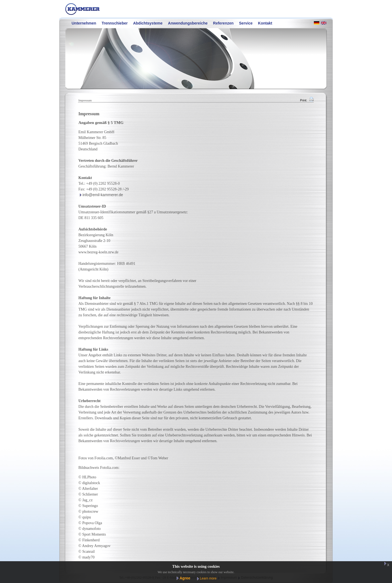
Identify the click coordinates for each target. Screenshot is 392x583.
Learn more (208, 578)
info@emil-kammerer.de (103, 195)
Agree (185, 578)
